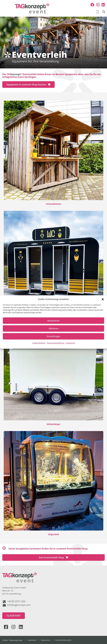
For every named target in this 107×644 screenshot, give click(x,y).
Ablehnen (53, 328)
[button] (103, 299)
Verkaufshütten (53, 204)
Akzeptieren (53, 321)
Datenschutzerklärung (56, 343)
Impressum (70, 343)
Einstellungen (54, 336)
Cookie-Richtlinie (39, 343)
